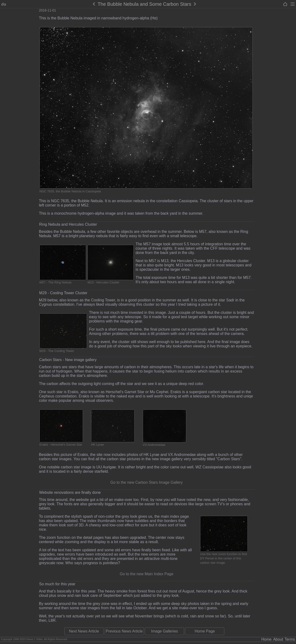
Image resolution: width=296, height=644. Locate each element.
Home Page (205, 631)
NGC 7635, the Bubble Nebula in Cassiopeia (70, 191)
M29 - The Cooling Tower (57, 351)
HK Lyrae (98, 445)
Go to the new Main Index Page (147, 574)
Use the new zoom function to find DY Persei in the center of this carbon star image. (224, 558)
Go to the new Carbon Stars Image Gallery (147, 482)
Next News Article (84, 631)
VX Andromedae (154, 445)
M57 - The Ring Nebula (55, 282)
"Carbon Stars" (229, 459)
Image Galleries (164, 631)
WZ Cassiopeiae (209, 467)
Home (266, 639)
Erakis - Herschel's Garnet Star (61, 445)
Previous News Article (124, 631)
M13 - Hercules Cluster (103, 282)
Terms (290, 639)
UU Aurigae (106, 467)
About (278, 639)
